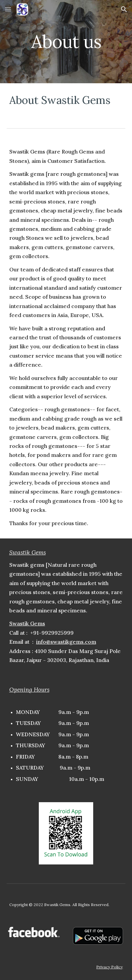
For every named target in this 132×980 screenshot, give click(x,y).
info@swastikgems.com (66, 642)
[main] (66, 41)
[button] (8, 9)
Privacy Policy (109, 967)
